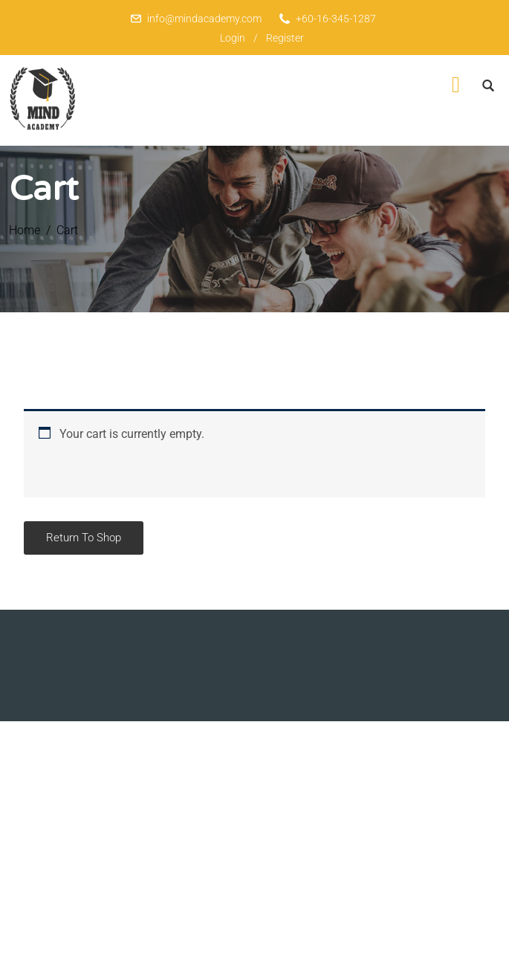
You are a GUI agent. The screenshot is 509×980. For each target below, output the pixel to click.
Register (285, 38)
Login (233, 38)
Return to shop (84, 538)
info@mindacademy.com (204, 19)
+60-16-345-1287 (336, 19)
